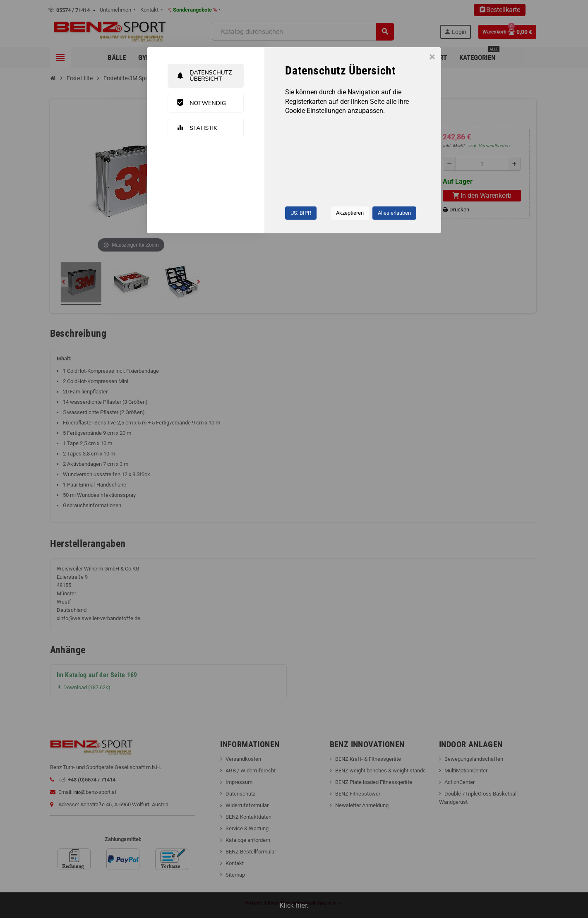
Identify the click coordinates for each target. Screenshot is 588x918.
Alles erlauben (394, 213)
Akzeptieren (350, 213)
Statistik (197, 128)
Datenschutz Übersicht (204, 76)
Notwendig (201, 103)
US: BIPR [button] (301, 213)
